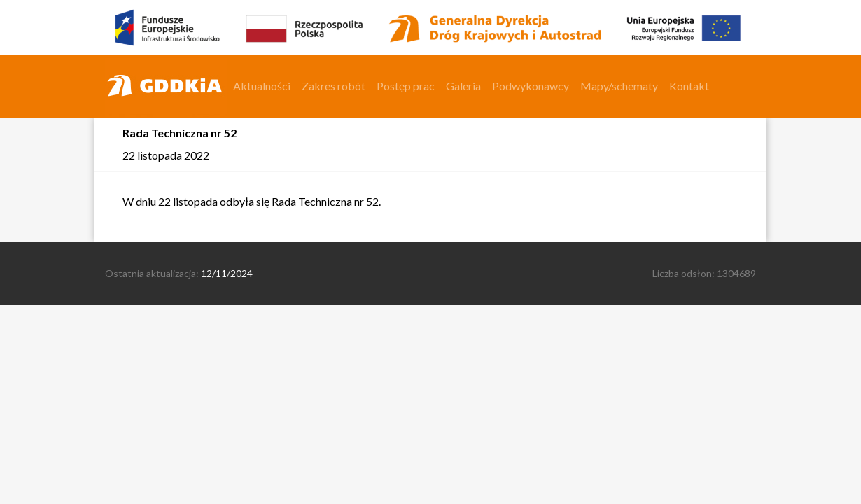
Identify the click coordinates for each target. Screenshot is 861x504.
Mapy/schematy (619, 86)
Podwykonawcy (531, 86)
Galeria (463, 86)
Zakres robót (334, 86)
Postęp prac (406, 86)
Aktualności (262, 86)
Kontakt (689, 86)
